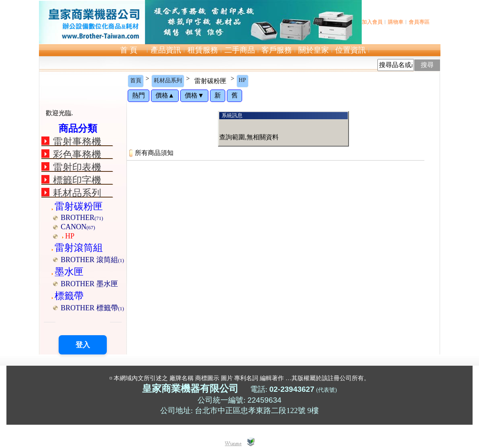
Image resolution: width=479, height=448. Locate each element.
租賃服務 (203, 50)
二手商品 (240, 50)
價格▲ (165, 95)
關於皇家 (314, 50)
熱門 (139, 95)
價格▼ (194, 95)
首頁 (136, 80)
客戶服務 (277, 50)
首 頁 (129, 50)
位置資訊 (351, 50)
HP (243, 80)
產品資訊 (166, 50)
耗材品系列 (168, 80)
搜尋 (427, 65)
